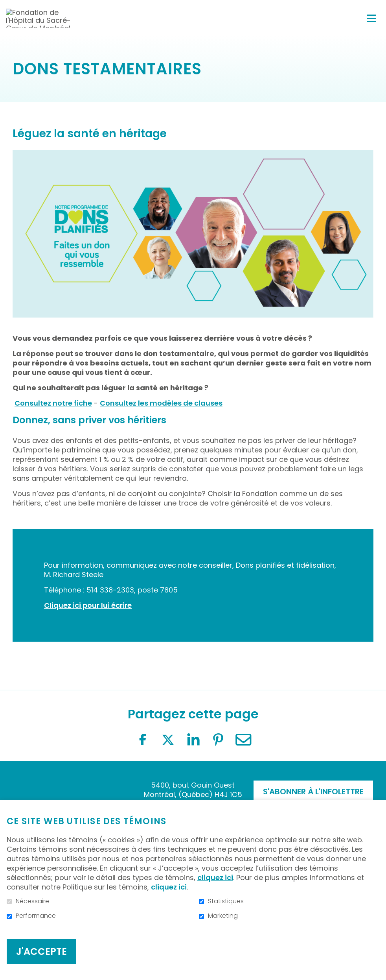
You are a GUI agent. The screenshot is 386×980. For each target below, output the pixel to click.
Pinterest (218, 740)
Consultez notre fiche (53, 403)
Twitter (168, 740)
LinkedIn (193, 740)
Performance (36, 916)
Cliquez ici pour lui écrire (88, 605)
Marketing (223, 916)
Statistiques (226, 901)
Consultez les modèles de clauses (161, 403)
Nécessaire (32, 901)
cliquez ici (215, 878)
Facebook (143, 740)
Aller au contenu (6, 6)
